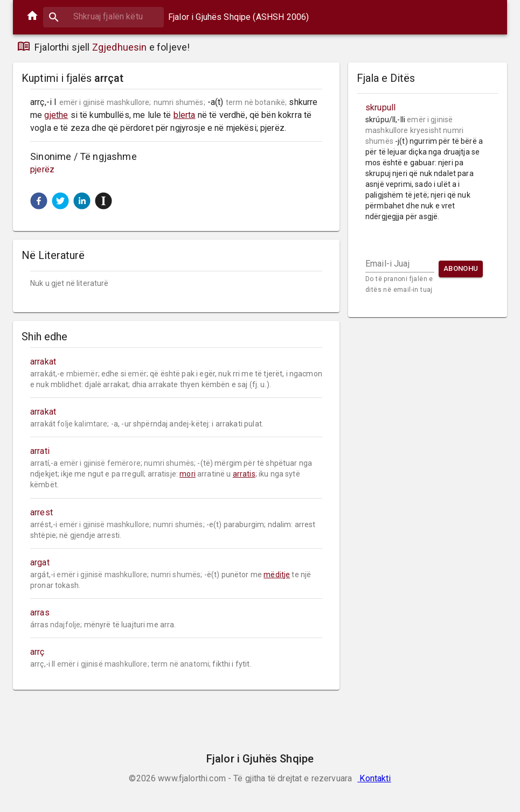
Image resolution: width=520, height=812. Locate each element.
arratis (244, 474)
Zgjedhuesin (120, 47)
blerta (185, 115)
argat (40, 562)
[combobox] (103, 16)
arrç (37, 652)
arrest (41, 512)
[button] (39, 201)
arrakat (43, 362)
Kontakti (374, 778)
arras (40, 612)
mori (188, 474)
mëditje (277, 575)
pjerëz (42, 169)
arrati (40, 451)
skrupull (380, 107)
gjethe (56, 115)
